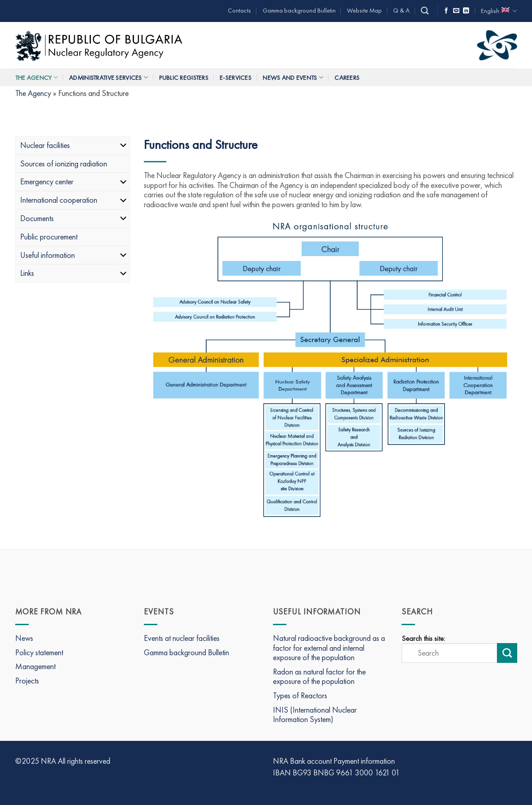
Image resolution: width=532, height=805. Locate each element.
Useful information (74, 255)
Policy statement (39, 652)
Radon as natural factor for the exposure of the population (319, 677)
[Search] (425, 11)
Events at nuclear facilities (182, 638)
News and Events (293, 77)
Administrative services (108, 77)
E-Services (236, 78)
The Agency (37, 77)
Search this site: (423, 639)
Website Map (364, 10)
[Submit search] (507, 653)
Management (35, 666)
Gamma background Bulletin (299, 10)
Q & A (401, 10)
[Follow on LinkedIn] (466, 11)
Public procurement (49, 237)
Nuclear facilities (74, 145)
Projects (27, 681)
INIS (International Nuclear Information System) (315, 715)
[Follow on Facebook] (446, 11)
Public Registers (184, 78)
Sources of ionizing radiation (64, 163)
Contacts (239, 10)
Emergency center (74, 181)
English (499, 11)
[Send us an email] (456, 11)
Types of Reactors (300, 695)
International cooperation (74, 200)
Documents (74, 218)
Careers (347, 78)
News (24, 638)
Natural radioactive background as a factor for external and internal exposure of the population (329, 648)
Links (74, 273)
